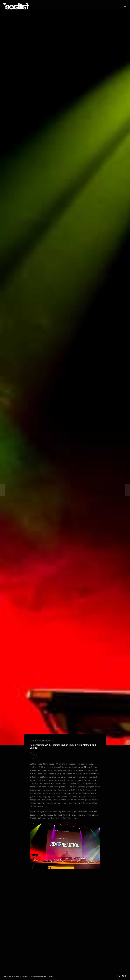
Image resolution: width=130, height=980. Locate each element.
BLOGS (11, 976)
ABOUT (51, 976)
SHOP (18, 976)
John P (43, 741)
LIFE (31, 741)
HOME (5, 976)
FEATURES (25, 976)
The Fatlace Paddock (39, 976)
